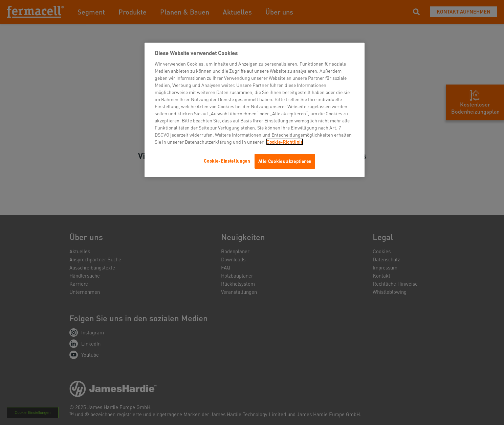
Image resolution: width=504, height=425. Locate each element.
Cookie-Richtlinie (285, 142)
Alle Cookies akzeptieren (285, 161)
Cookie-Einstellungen (227, 161)
